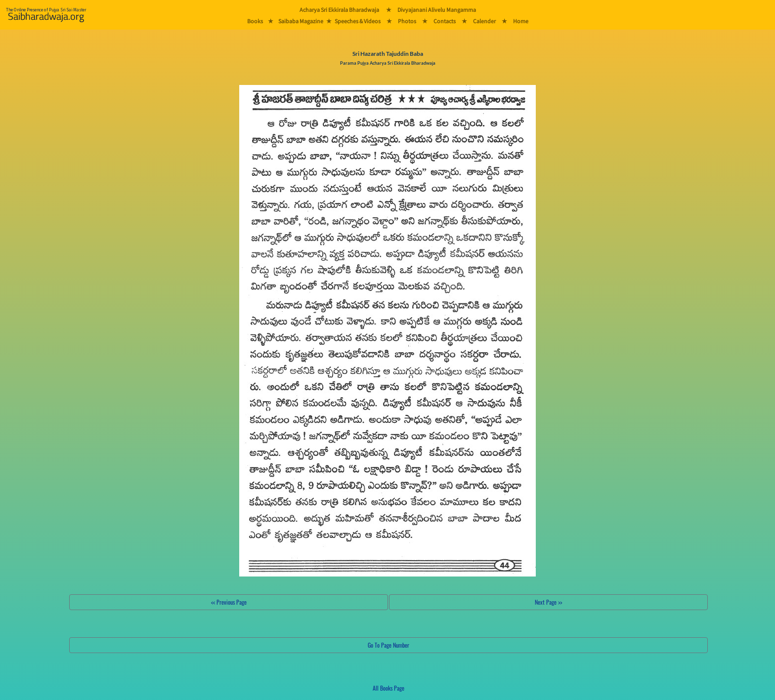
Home (521, 21)
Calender (484, 21)
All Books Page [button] (388, 688)
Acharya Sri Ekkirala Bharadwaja (339, 10)
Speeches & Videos (358, 21)
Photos (407, 21)
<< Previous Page (229, 602)
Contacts (445, 21)
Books (255, 21)
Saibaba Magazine (301, 21)
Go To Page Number (388, 645)
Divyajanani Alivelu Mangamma (437, 10)
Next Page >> (548, 602)
